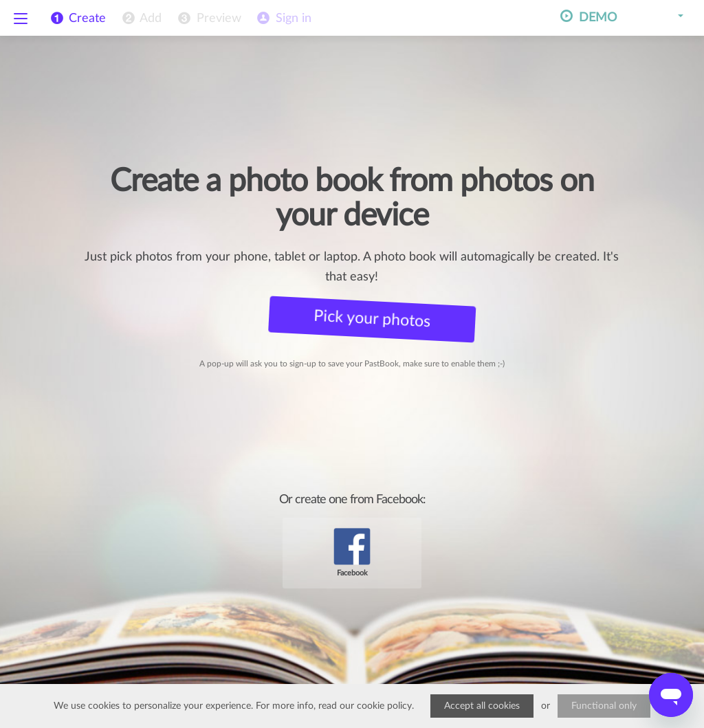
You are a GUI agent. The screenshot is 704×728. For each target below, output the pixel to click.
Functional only (604, 706)
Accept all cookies (482, 706)
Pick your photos (366, 319)
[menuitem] (141, 19)
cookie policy (384, 706)
